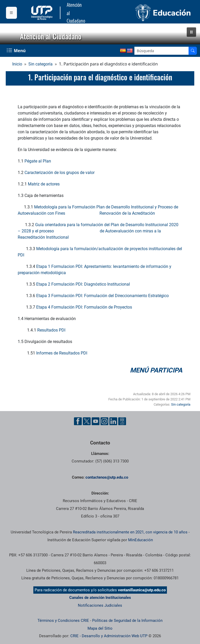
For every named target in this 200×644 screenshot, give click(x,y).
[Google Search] (162, 51)
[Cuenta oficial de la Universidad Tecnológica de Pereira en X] (87, 421)
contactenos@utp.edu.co (107, 477)
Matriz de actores (44, 184)
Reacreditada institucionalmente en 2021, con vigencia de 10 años (130, 532)
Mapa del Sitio (100, 628)
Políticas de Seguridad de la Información (127, 621)
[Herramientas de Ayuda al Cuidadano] (122, 421)
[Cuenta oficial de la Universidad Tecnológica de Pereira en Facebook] (78, 421)
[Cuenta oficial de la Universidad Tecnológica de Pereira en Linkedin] (113, 421)
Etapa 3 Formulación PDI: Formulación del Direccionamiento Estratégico (102, 296)
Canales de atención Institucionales (100, 598)
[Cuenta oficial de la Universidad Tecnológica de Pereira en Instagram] (104, 421)
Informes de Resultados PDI (62, 353)
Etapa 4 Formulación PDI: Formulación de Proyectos (84, 307)
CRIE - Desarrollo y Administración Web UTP (109, 636)
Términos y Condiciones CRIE (63, 621)
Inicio (17, 64)
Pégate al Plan (38, 161)
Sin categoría (40, 64)
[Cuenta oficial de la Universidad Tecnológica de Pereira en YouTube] (96, 421)
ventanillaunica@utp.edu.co (142, 590)
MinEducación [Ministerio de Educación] (140, 540)
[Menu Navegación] (17, 51)
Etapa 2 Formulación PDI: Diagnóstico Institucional (83, 284)
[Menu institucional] (11, 13)
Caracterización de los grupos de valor (60, 173)
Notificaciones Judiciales (100, 605)
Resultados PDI (51, 330)
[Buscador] (193, 51)
